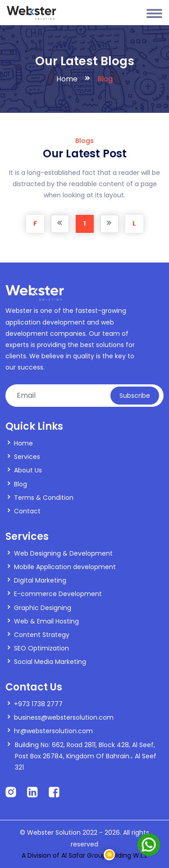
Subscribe (135, 396)
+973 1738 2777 (38, 704)
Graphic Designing (43, 608)
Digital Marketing (40, 580)
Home (67, 79)
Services (27, 457)
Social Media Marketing (50, 662)
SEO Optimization (41, 648)
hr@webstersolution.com (53, 731)
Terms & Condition (44, 498)
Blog (21, 484)
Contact (27, 511)
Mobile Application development (65, 567)
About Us (28, 470)
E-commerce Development (58, 594)
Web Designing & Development (63, 553)
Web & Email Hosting (46, 621)
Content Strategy (42, 635)
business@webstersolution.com (64, 717)
